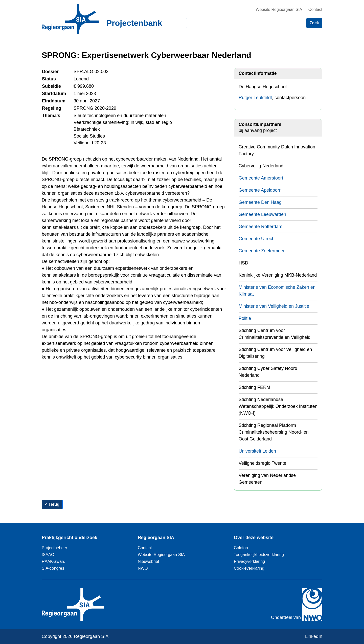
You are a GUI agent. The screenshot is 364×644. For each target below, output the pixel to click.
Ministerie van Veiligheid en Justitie (274, 306)
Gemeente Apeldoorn (260, 190)
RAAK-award (54, 561)
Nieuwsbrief (149, 561)
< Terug (52, 504)
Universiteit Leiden (257, 451)
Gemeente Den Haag (260, 202)
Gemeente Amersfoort (261, 178)
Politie (245, 318)
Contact (315, 9)
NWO (143, 568)
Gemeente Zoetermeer (262, 251)
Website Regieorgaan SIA (279, 9)
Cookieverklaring (249, 568)
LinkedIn (314, 636)
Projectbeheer (54, 548)
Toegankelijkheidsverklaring (259, 554)
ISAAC (48, 554)
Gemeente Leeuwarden (262, 214)
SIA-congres (53, 568)
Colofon (241, 548)
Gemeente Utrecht (257, 239)
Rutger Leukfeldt (255, 98)
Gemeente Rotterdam (260, 227)
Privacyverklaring (249, 561)
